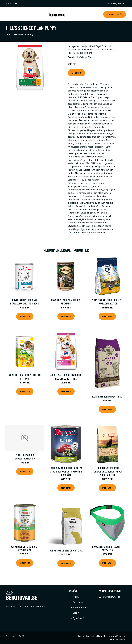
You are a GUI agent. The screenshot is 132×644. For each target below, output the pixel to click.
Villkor (99, 636)
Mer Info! (77, 73)
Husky (76, 597)
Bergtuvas (78, 602)
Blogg (76, 613)
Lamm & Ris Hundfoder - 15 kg (107, 396)
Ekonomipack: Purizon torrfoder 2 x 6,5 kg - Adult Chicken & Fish (107, 471)
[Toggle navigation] (10, 14)
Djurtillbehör (115, 14)
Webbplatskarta (117, 639)
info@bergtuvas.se (116, 3)
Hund (92, 46)
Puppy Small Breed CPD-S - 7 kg (66, 550)
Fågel (98, 46)
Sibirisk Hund (79, 608)
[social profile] (16, 3)
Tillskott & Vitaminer (104, 50)
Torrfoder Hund (85, 50)
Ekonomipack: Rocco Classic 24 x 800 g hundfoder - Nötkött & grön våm (66, 471)
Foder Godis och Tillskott (80, 53)
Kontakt (90, 636)
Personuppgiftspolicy (115, 636)
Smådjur (84, 46)
